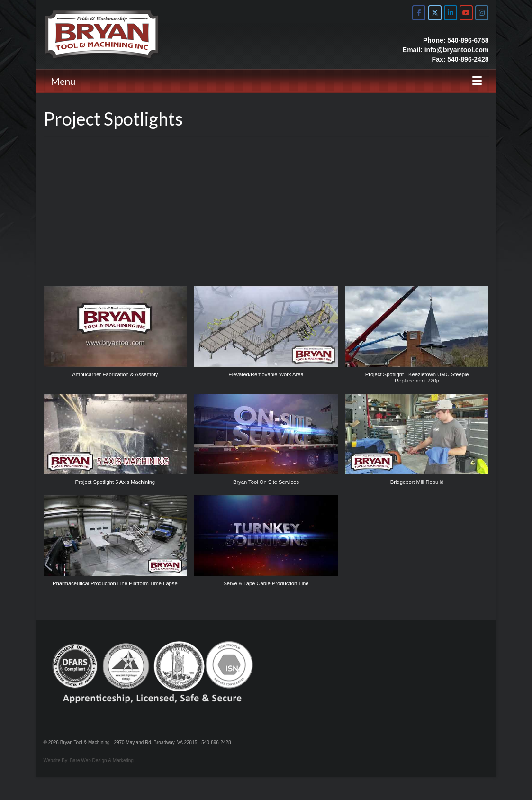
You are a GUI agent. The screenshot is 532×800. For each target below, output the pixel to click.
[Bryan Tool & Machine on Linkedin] (451, 13)
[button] (115, 337)
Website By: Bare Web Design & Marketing (89, 760)
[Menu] (266, 81)
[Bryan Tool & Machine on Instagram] (482, 13)
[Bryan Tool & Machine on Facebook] (419, 13)
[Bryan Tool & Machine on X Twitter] (435, 13)
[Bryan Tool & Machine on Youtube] (466, 13)
